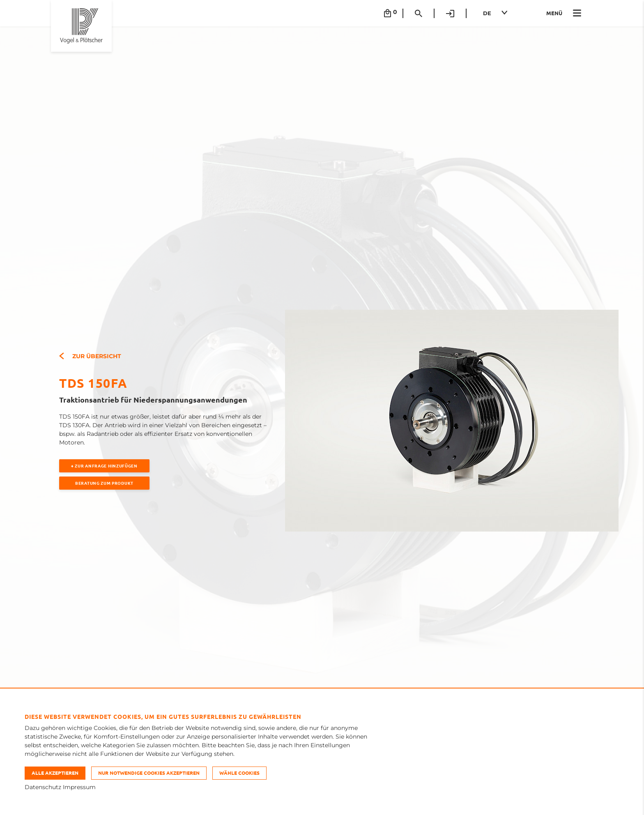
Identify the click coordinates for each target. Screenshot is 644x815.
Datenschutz (43, 787)
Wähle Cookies (239, 773)
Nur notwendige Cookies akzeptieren (149, 773)
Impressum (79, 787)
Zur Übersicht (90, 356)
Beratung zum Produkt (104, 483)
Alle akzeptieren (55, 773)
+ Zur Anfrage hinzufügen (104, 466)
